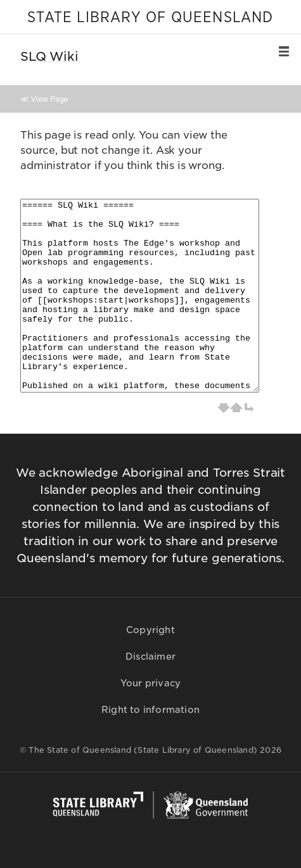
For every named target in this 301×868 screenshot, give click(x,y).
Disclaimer (150, 657)
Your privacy (150, 683)
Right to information (150, 710)
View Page (49, 99)
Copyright (150, 630)
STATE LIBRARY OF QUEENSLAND (150, 18)
